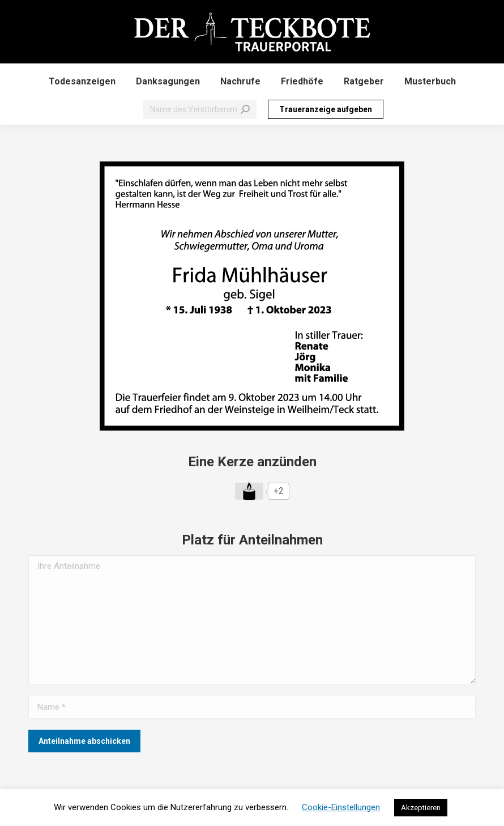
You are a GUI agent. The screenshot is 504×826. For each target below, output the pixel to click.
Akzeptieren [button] (421, 808)
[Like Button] (249, 491)
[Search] (200, 109)
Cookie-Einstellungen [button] (341, 807)
